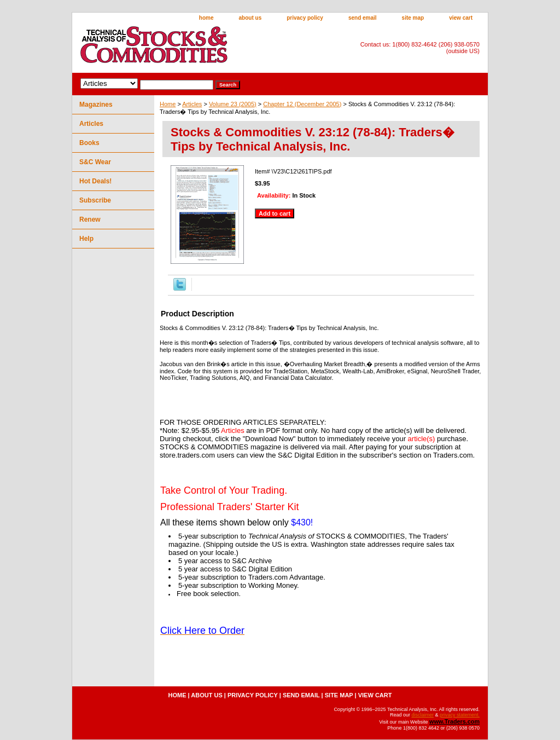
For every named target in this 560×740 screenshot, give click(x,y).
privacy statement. (460, 715)
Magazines (96, 105)
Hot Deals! (95, 181)
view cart (461, 18)
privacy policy (305, 18)
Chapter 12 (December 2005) (302, 104)
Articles (192, 104)
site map (413, 18)
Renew (90, 219)
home (206, 18)
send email (363, 18)
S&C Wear (95, 162)
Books (89, 143)
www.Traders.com (454, 721)
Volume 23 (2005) (233, 104)
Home (168, 104)
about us (250, 18)
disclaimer (422, 715)
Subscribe (95, 200)
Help (86, 239)
